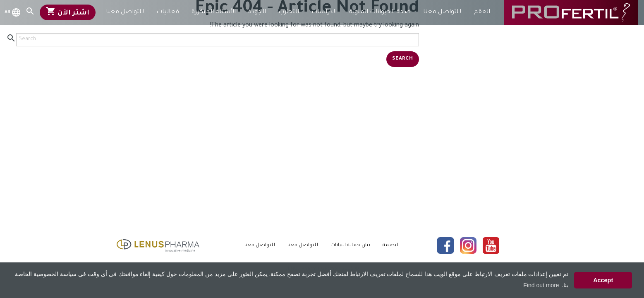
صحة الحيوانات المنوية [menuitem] (380, 12)
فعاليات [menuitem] (168, 12)
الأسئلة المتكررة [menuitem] (214, 12)
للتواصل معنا (303, 246)
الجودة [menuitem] (257, 12)
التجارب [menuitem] (289, 12)
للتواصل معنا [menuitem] (442, 12)
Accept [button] (603, 280)
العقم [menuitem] (482, 12)
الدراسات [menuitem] (324, 12)
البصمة (391, 246)
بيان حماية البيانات (350, 246)
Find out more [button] (541, 285)
